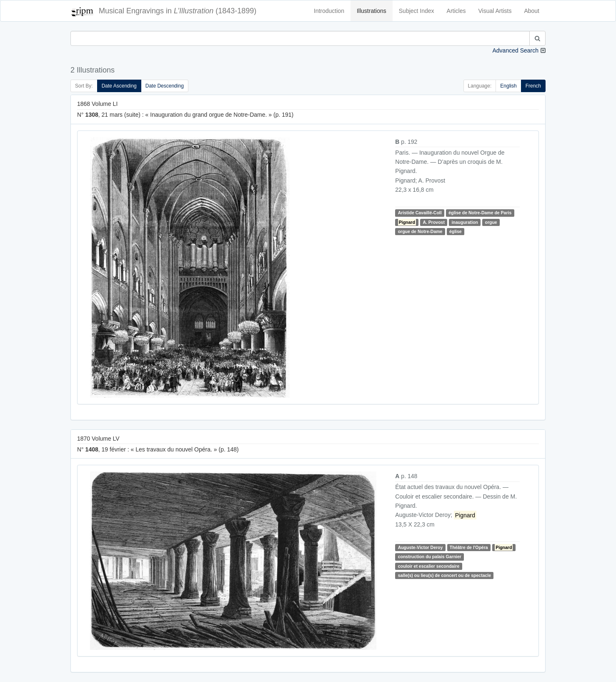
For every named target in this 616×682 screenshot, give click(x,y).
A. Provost (434, 222)
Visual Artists (495, 11)
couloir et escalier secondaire (429, 566)
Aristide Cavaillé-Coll (420, 213)
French (533, 86)
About (532, 11)
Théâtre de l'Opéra (469, 547)
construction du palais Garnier (430, 557)
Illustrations (372, 11)
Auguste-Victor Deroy (421, 547)
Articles (456, 11)
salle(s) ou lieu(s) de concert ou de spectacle (444, 575)
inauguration (465, 222)
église (456, 231)
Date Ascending (119, 86)
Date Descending (165, 86)
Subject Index (417, 11)
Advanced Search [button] (515, 50)
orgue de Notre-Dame (420, 231)
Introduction (329, 11)
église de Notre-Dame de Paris (480, 213)
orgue (491, 222)
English (508, 86)
